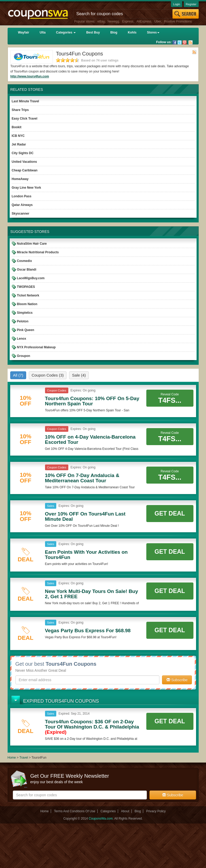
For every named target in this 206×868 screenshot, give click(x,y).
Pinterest (185, 42)
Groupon (24, 356)
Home (12, 758)
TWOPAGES (26, 287)
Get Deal (170, 513)
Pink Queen (26, 330)
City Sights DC (23, 153)
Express (128, 21)
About (125, 811)
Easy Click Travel (25, 119)
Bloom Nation (27, 304)
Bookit (17, 127)
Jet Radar (19, 144)
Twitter (180, 42)
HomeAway (20, 179)
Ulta (43, 32)
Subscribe (177, 680)
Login (177, 4)
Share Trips (20, 110)
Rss (191, 42)
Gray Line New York (26, 188)
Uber (158, 21)
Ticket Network (28, 295)
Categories (66, 32)
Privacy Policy (156, 811)
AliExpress (144, 21)
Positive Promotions (178, 21)
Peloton (23, 321)
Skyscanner (21, 214)
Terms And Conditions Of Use (74, 811)
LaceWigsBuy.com (31, 278)
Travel (24, 758)
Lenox (22, 339)
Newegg (113, 21)
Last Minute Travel (26, 101)
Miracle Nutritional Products (38, 252)
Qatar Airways (22, 205)
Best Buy (93, 32)
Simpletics (25, 313)
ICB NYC (18, 136)
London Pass (22, 196)
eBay (101, 21)
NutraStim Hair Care (32, 244)
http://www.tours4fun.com (30, 76)
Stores (153, 32)
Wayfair (24, 32)
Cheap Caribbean (25, 170)
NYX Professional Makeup (36, 347)
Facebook (175, 42)
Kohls (132, 32)
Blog (114, 32)
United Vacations (24, 162)
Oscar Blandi (27, 270)
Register (191, 4)
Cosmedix (24, 261)
